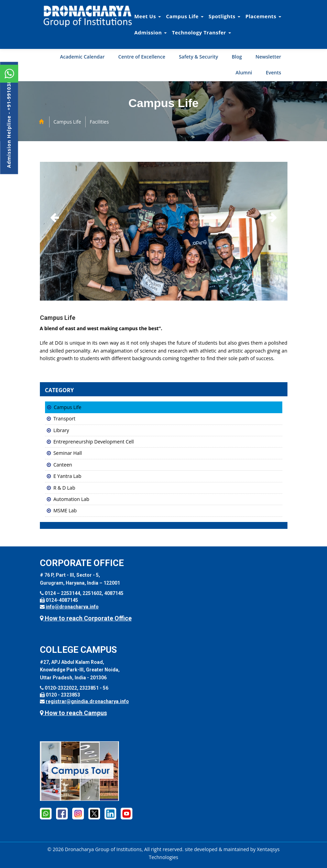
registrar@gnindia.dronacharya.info (87, 701)
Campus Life (185, 16)
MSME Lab (65, 510)
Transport (64, 419)
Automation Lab (71, 499)
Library (61, 430)
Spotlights (225, 16)
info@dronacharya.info (72, 607)
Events (274, 72)
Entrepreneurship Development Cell (94, 442)
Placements (263, 16)
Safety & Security (198, 57)
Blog (237, 57)
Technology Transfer (201, 32)
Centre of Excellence (142, 57)
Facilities (99, 122)
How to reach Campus (73, 713)
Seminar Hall (68, 453)
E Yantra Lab (67, 476)
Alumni (244, 72)
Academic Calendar (82, 57)
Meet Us (148, 16)
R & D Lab (64, 488)
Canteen (63, 465)
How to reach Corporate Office (86, 618)
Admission (151, 32)
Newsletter (268, 57)
